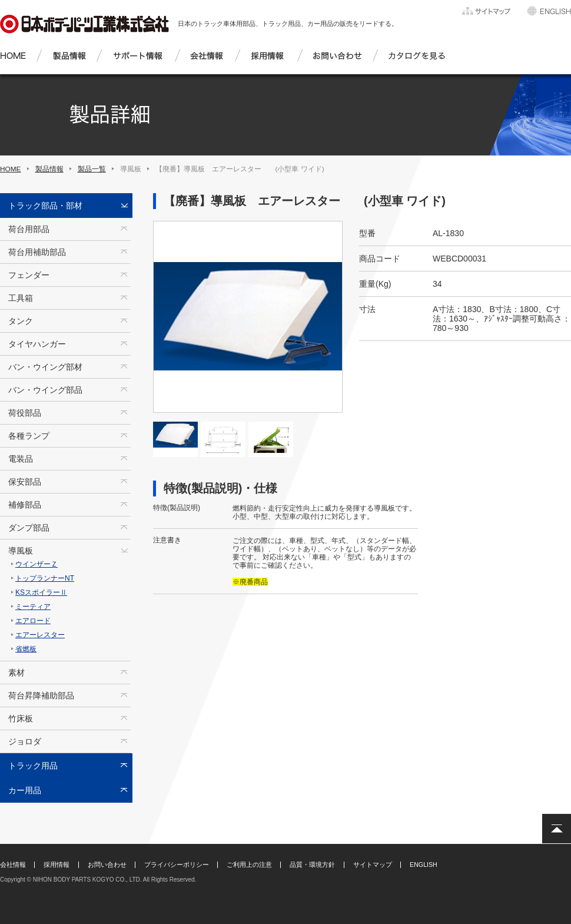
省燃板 (26, 649)
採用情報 (57, 865)
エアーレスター (40, 635)
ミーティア (33, 607)
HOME (11, 169)
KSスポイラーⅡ (41, 592)
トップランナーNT (45, 578)
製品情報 (49, 169)
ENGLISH (424, 865)
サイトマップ (373, 865)
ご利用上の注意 (249, 865)
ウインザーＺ (36, 564)
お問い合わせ (107, 865)
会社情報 (13, 865)
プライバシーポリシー (177, 865)
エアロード (33, 621)
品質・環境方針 (312, 865)
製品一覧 (92, 169)
